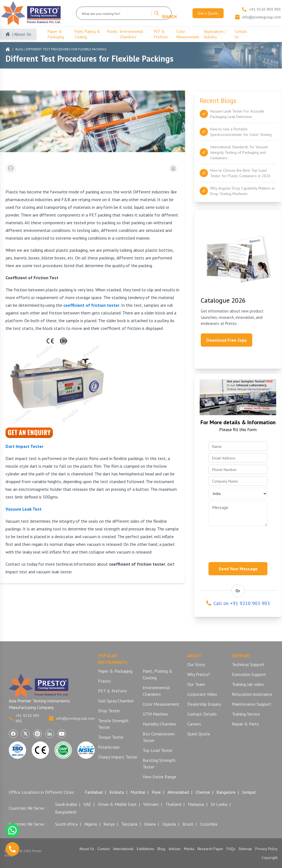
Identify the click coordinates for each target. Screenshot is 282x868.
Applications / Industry (215, 34)
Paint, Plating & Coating (87, 34)
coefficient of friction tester (91, 305)
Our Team (196, 684)
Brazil (188, 824)
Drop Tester (109, 711)
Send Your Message (238, 569)
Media (189, 849)
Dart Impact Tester (25, 446)
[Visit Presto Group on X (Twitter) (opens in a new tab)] (25, 734)
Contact (104, 849)
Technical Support (248, 664)
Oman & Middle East (117, 804)
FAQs (231, 849)
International (123, 849)
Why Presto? (199, 674)
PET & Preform (161, 34)
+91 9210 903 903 (24, 718)
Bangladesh (66, 812)
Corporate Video (202, 694)
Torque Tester (111, 737)
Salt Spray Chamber (116, 701)
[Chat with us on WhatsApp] (12, 830)
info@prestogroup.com (72, 718)
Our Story (196, 664)
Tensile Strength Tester (113, 724)
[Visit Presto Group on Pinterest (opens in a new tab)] (37, 734)
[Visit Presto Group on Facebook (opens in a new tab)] (13, 734)
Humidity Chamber (159, 724)
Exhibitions (146, 849)
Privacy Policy (266, 849)
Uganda (169, 824)
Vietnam (151, 804)
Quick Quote (199, 734)
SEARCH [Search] (165, 13)
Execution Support (249, 674)
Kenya (109, 824)
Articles (175, 849)
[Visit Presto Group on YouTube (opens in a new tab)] (62, 734)
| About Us (22, 34)
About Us (87, 849)
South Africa (66, 824)
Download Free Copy (227, 340)
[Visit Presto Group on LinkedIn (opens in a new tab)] (50, 734)
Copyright (270, 858)
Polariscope (109, 747)
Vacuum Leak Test (24, 509)
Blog (19, 49)
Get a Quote (208, 13)
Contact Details (202, 714)
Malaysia (196, 804)
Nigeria (91, 824)
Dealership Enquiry (204, 704)
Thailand (173, 804)
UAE (87, 804)
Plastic (112, 31)
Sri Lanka (219, 804)
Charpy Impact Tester (118, 757)
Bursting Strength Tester (159, 763)
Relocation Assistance (252, 694)
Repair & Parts (245, 724)
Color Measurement (188, 34)
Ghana (150, 824)
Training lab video (248, 684)
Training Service (246, 714)
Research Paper (210, 849)
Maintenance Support (252, 704)
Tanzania (129, 824)
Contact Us (241, 34)
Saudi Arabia (66, 804)
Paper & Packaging (56, 34)
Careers (194, 724)
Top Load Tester (158, 750)
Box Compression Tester (159, 737)
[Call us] (12, 849)
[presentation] (242, 543)
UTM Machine (155, 714)
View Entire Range (159, 777)
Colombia (209, 824)
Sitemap (245, 849)
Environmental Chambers (131, 34)
